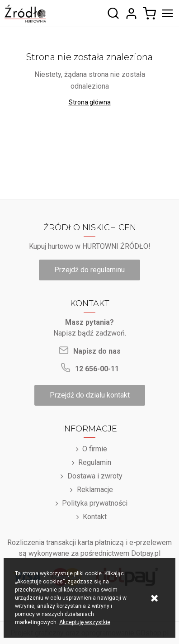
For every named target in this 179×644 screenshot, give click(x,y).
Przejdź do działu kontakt (90, 395)
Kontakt (95, 517)
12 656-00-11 (97, 369)
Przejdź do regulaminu (89, 270)
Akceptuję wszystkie (85, 622)
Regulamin (95, 462)
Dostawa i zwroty (95, 476)
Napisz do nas (97, 351)
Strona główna (90, 102)
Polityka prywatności (95, 503)
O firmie (95, 449)
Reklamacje (95, 490)
